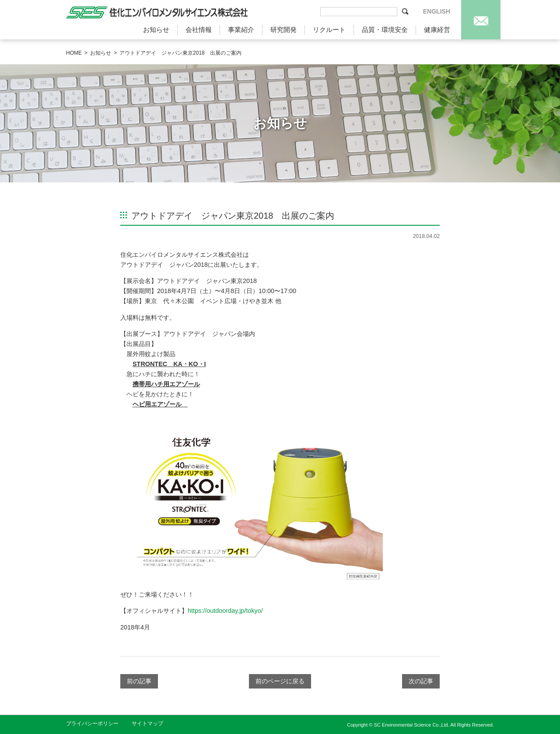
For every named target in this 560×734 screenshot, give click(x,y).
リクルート (329, 30)
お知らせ (156, 30)
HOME (74, 53)
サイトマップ (147, 724)
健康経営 (437, 30)
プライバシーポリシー (92, 724)
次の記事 (421, 681)
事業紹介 (241, 30)
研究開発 (283, 30)
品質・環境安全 (385, 30)
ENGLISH (437, 11)
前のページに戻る (280, 681)
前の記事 (139, 681)
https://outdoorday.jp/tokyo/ (225, 611)
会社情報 (199, 30)
